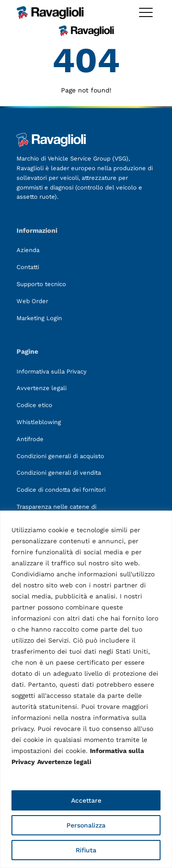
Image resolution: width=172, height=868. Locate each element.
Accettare (86, 800)
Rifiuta (86, 850)
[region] (86, 689)
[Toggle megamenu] (146, 12)
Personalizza (86, 825)
